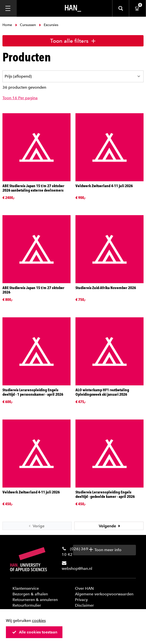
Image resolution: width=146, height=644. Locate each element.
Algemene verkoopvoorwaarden (104, 594)
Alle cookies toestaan (35, 632)
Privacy (81, 600)
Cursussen (26, 25)
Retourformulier (27, 605)
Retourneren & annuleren (35, 600)
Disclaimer (84, 605)
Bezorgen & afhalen (30, 594)
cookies (39, 621)
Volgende (110, 526)
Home (8, 25)
